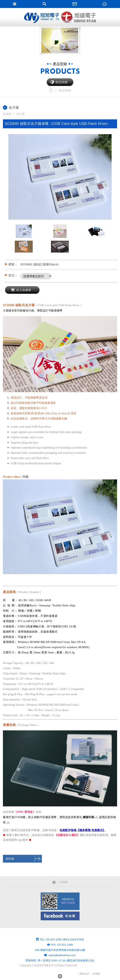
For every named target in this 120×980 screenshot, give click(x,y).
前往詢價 (61, 82)
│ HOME (60, 882)
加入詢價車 (24, 290)
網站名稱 (42, 18)
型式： (13, 275)
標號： (13, 264)
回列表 (10, 859)
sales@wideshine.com (62, 955)
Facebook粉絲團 (60, 916)
